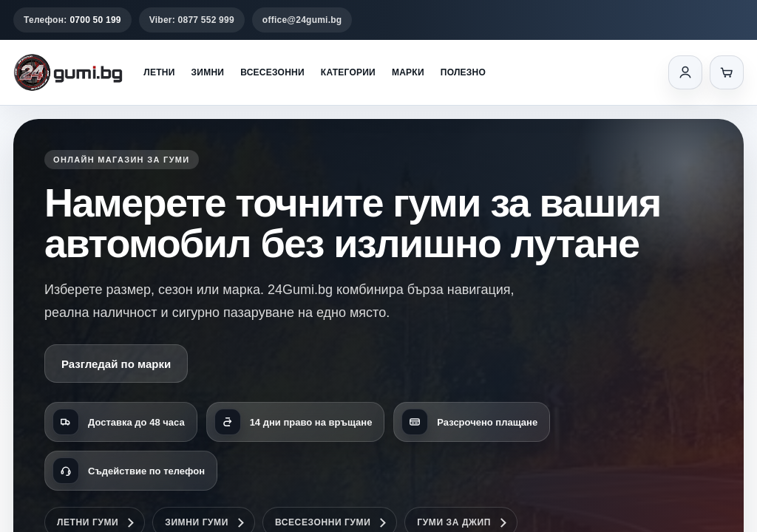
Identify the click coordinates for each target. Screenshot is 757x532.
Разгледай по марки (116, 364)
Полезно (463, 72)
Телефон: (72, 20)
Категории (348, 72)
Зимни (208, 72)
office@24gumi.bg (302, 20)
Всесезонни (272, 72)
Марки (408, 72)
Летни (159, 72)
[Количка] (727, 72)
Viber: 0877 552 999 (192, 20)
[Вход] (685, 72)
